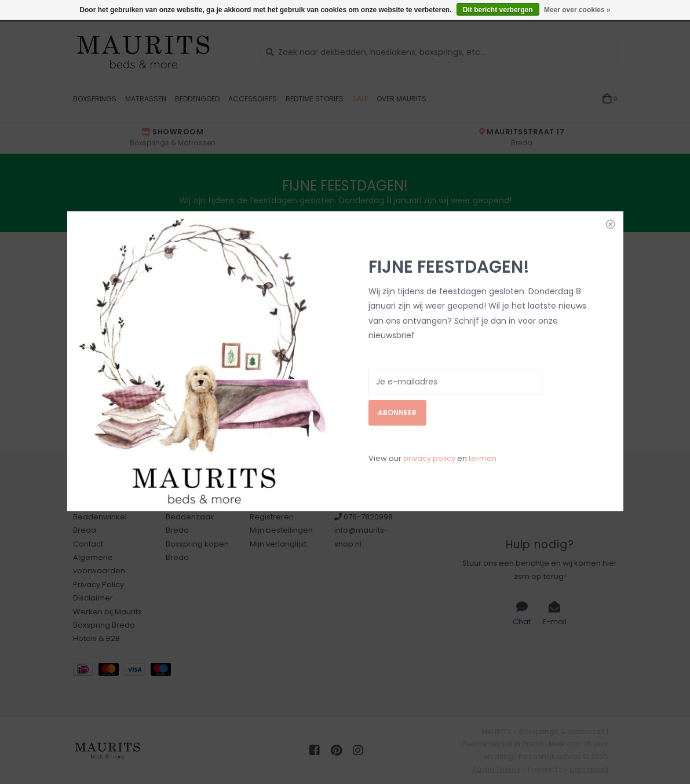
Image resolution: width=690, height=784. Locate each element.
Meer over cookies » (577, 10)
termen (483, 389)
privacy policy (429, 389)
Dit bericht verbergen (498, 10)
